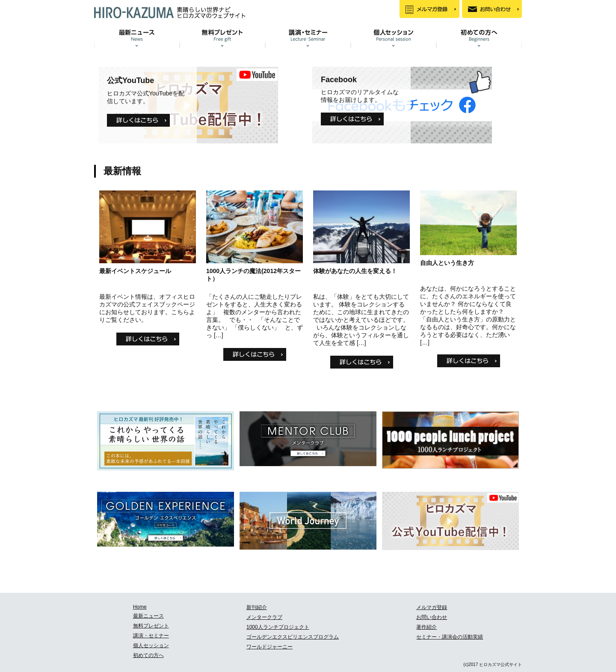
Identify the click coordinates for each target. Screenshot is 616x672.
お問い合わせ (432, 617)
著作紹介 (426, 627)
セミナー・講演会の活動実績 (450, 637)
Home (140, 607)
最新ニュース (148, 616)
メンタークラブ (264, 617)
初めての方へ (148, 655)
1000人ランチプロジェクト (278, 627)
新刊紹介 (257, 607)
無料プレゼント (151, 626)
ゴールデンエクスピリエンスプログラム (293, 637)
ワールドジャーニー (269, 647)
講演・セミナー (151, 636)
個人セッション (151, 645)
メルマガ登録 (432, 607)
